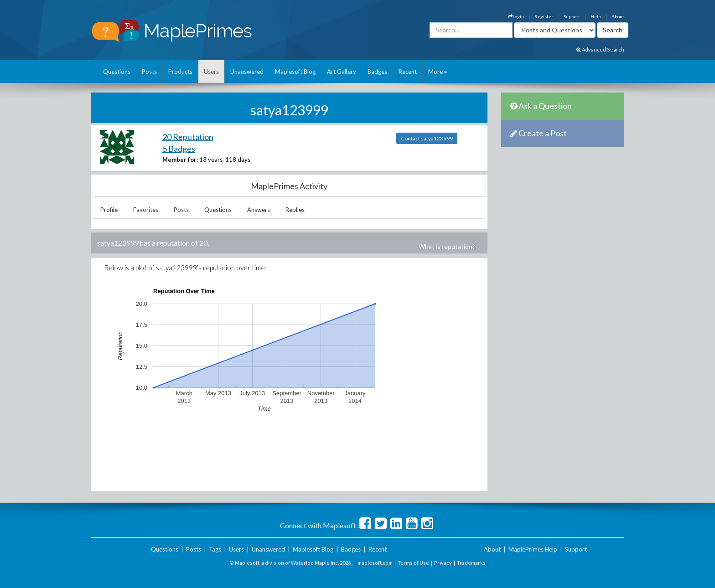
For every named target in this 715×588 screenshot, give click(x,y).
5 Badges (179, 149)
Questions (117, 72)
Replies (295, 210)
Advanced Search (600, 49)
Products (180, 72)
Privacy (443, 563)
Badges (377, 72)
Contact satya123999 (427, 138)
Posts (149, 72)
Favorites (146, 210)
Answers (259, 210)
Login (516, 16)
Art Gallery (342, 72)
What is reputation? (447, 246)
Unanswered (247, 72)
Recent (408, 72)
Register (544, 16)
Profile (109, 210)
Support (572, 16)
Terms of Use (413, 563)
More (438, 72)
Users (211, 72)
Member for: (180, 160)
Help (596, 16)
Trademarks (471, 563)
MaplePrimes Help (533, 549)
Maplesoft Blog (295, 72)
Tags (215, 549)
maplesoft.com (375, 563)
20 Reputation (188, 137)
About (618, 16)
